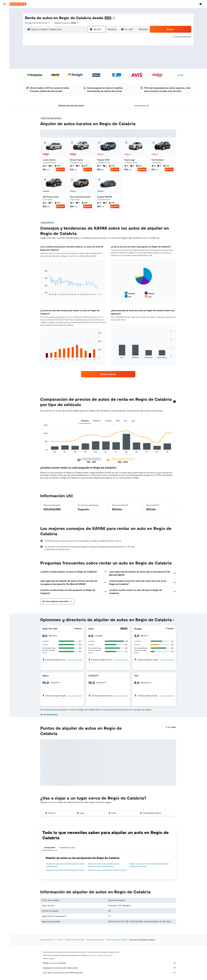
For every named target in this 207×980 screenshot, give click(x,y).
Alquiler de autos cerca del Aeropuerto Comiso (65, 870)
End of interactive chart (43, 451)
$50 (108, 18)
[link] (108, 374)
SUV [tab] (118, 421)
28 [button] (86, 80)
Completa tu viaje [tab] (67, 848)
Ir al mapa (171, 727)
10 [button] (61, 67)
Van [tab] (125, 421)
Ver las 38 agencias (49, 715)
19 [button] (74, 73)
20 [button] (80, 73)
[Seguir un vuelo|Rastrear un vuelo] (5, 37)
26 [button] (74, 80)
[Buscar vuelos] (5, 12)
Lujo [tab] (133, 421)
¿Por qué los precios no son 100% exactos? (109, 973)
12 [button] (74, 67)
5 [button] (74, 60)
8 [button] (93, 60)
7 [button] (86, 60)
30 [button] (99, 80)
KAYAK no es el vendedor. (109, 963)
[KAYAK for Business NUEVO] (5, 48)
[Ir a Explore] (5, 31)
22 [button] (93, 73)
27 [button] (80, 80)
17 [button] (61, 73)
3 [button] (61, 60)
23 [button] (99, 73)
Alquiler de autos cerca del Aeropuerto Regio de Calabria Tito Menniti (149, 865)
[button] (5, 4)
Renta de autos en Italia (95, 940)
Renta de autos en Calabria (117, 940)
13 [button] (80, 67)
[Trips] (5, 55)
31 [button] (61, 86)
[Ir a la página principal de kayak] (18, 4)
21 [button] (86, 73)
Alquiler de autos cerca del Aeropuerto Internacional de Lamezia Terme (104, 865)
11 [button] (67, 67)
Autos (60, 940)
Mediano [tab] (97, 421)
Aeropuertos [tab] (50, 848)
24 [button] (61, 80)
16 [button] (99, 67)
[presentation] (114, 18)
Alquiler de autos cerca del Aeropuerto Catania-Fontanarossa (66, 865)
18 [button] (67, 73)
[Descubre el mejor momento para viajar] (5, 42)
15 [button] (93, 67)
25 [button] (67, 80)
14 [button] (86, 67)
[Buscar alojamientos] (5, 18)
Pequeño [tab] (85, 421)
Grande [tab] (108, 421)
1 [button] (93, 54)
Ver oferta (60, 169)
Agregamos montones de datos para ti (109, 968)
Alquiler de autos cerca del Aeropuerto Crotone (107, 870)
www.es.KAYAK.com (47, 940)
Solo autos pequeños (183, 37)
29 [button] (93, 80)
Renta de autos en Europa (74, 940)
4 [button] (67, 60)
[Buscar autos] (5, 23)
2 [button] (99, 54)
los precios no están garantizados (100, 955)
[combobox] (38, 23)
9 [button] (99, 60)
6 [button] (80, 60)
